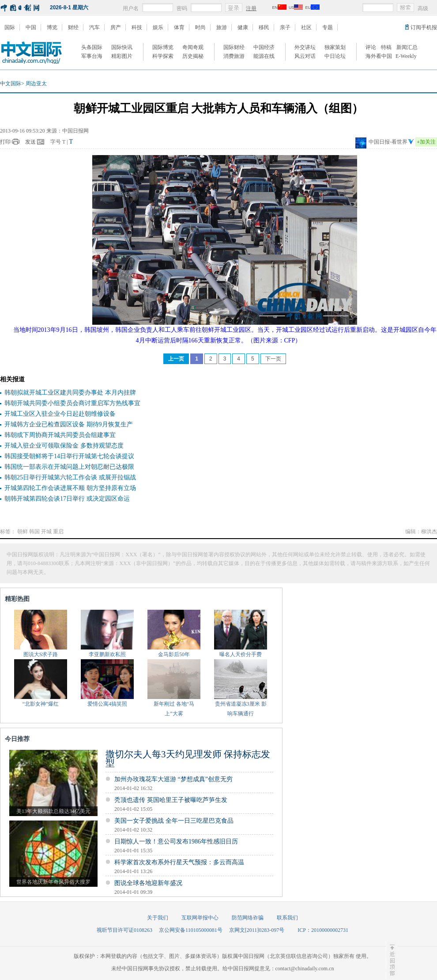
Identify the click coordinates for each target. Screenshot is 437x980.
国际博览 (163, 47)
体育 (179, 27)
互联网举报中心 (200, 918)
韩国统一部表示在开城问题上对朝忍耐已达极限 (69, 467)
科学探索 (163, 56)
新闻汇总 (407, 47)
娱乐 (158, 27)
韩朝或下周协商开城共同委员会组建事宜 (60, 435)
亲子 (285, 27)
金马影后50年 (174, 654)
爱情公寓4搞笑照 (107, 704)
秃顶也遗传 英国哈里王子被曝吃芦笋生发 (171, 800)
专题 (328, 27)
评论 (371, 47)
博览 (52, 27)
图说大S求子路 (41, 654)
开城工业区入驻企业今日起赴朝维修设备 (60, 414)
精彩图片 (122, 56)
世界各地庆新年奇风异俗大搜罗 (53, 882)
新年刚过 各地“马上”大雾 (174, 709)
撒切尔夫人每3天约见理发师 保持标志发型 (188, 759)
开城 (46, 532)
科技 (137, 27)
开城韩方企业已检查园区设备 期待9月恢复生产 (69, 424)
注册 (251, 8)
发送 (30, 142)
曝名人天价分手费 (241, 654)
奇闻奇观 (193, 47)
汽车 (94, 27)
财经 (73, 27)
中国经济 (264, 47)
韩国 (34, 532)
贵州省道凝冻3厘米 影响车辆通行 (241, 709)
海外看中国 (379, 56)
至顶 (392, 960)
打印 (5, 142)
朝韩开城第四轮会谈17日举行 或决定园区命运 (67, 499)
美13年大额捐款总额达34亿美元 (53, 811)
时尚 (200, 27)
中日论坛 (335, 56)
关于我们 (158, 918)
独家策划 (335, 47)
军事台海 (92, 56)
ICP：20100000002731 (323, 930)
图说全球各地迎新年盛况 (148, 883)
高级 (423, 8)
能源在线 (264, 56)
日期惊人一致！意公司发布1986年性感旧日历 (176, 841)
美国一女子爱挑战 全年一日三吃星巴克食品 (174, 821)
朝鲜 (23, 532)
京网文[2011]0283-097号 (257, 930)
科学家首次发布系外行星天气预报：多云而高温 (179, 862)
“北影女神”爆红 (41, 704)
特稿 (386, 47)
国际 (10, 27)
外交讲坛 (305, 47)
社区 (306, 27)
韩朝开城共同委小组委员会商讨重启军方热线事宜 (72, 403)
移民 (264, 27)
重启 (58, 532)
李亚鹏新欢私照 (107, 654)
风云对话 (305, 56)
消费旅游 (234, 56)
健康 (243, 27)
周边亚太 (36, 84)
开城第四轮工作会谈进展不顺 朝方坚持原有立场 (70, 488)
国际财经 (234, 47)
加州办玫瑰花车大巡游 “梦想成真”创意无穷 (173, 779)
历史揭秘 (193, 56)
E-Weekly (406, 56)
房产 (116, 27)
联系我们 (287, 918)
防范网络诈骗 (248, 918)
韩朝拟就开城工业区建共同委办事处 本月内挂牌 (70, 393)
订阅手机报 (424, 27)
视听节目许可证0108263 (124, 930)
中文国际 (11, 84)
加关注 (426, 142)
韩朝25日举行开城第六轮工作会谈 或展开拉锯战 (70, 477)
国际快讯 (122, 47)
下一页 (273, 359)
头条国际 (92, 47)
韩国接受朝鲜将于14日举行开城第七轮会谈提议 (69, 456)
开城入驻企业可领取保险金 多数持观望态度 (64, 446)
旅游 (222, 27)
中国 (31, 27)
